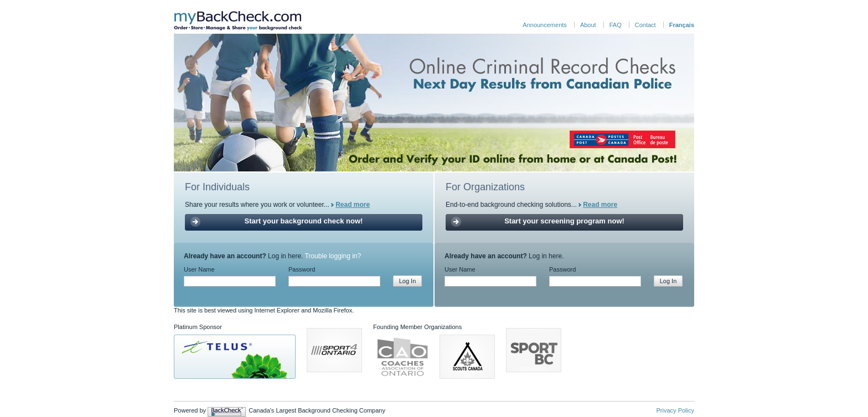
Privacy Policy (675, 410)
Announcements (545, 25)
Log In (408, 281)
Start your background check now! (304, 221)
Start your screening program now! (564, 221)
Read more (353, 205)
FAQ (616, 25)
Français (682, 25)
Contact (645, 25)
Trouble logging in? (333, 256)
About (588, 25)
